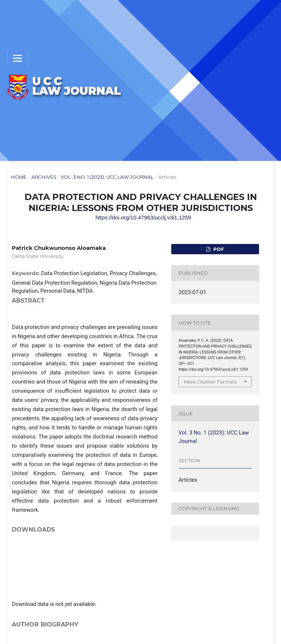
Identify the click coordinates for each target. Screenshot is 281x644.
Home (19, 177)
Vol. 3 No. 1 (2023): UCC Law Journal (107, 177)
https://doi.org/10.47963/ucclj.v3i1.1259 (143, 217)
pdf (218, 249)
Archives (44, 177)
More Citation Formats (210, 382)
